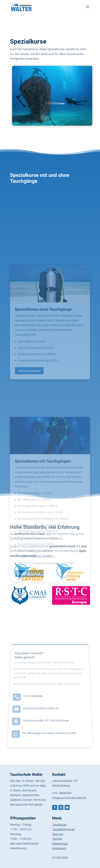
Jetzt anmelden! (29, 401)
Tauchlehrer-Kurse (63, 829)
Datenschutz (60, 844)
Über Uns (58, 834)
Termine (57, 839)
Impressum (59, 848)
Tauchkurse (59, 825)
